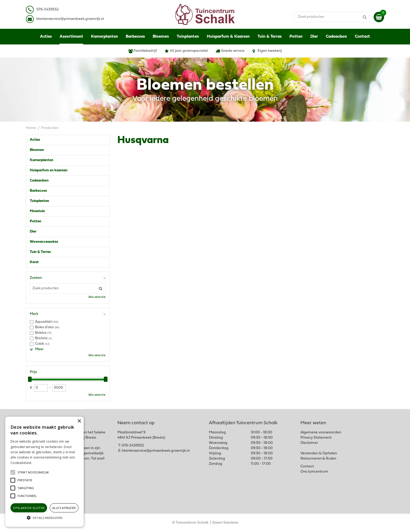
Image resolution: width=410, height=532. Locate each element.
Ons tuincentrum (314, 472)
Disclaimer (309, 443)
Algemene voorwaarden (321, 432)
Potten (36, 221)
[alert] (44, 472)
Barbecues (38, 191)
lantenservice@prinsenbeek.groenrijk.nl (71, 19)
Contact (307, 466)
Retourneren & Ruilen (318, 459)
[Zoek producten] (332, 17)
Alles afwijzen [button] (64, 508)
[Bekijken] (379, 17)
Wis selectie (97, 297)
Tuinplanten (39, 201)
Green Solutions (225, 523)
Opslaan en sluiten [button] (29, 508)
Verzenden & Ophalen (319, 453)
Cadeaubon (39, 181)
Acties (35, 140)
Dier (33, 232)
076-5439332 (133, 446)
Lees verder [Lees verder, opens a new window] (42, 463)
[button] (33, 472)
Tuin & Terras (40, 252)
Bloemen (37, 150)
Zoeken (36, 278)
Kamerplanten (42, 160)
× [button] (79, 421)
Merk (34, 314)
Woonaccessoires (44, 242)
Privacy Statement (316, 438)
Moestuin (37, 211)
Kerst (34, 262)
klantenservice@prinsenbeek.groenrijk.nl (156, 451)
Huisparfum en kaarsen (49, 170)
